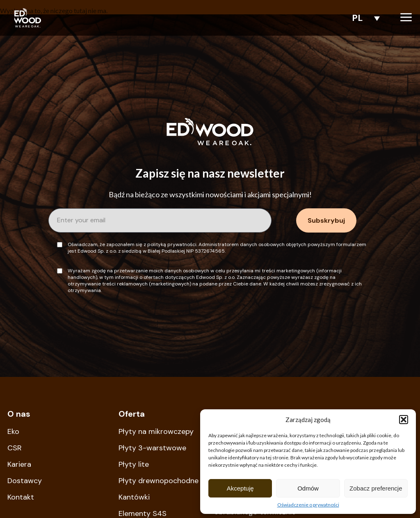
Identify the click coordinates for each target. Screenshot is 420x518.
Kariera (19, 464)
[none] (364, 18)
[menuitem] (364, 18)
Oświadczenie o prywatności (308, 505)
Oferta (132, 414)
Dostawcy (25, 481)
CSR (15, 448)
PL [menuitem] (357, 18)
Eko (13, 431)
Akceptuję (240, 488)
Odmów (308, 488)
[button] (404, 420)
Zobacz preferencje (376, 488)
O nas (19, 414)
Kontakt (21, 497)
